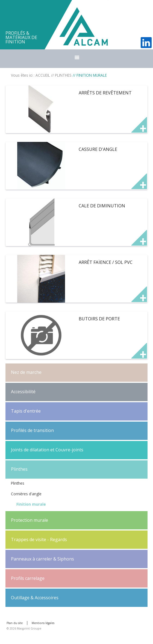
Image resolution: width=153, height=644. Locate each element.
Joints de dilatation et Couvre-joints (47, 450)
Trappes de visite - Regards (39, 539)
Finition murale (31, 504)
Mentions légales (43, 623)
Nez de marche (26, 372)
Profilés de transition (32, 430)
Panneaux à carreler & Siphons (42, 559)
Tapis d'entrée (26, 411)
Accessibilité (23, 392)
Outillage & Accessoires (35, 598)
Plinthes (19, 469)
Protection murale (30, 520)
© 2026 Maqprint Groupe (24, 628)
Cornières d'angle (26, 494)
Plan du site (15, 623)
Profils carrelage (28, 578)
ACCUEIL (43, 75)
